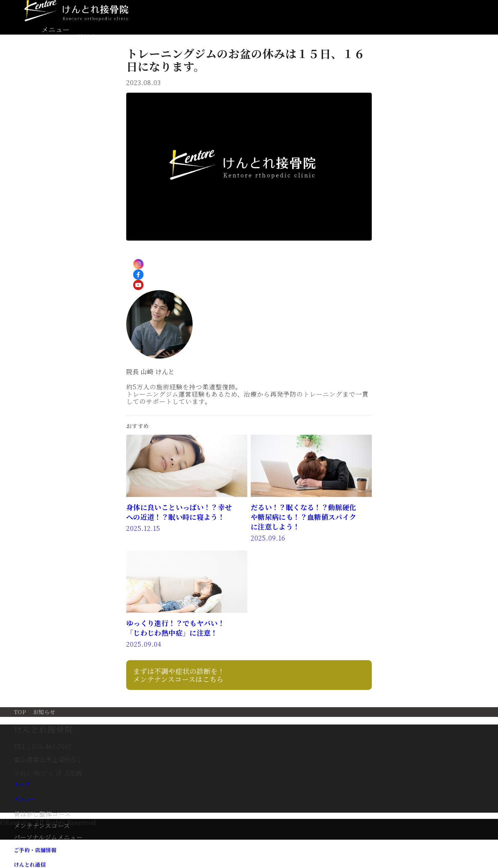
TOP (20, 712)
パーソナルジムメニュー (48, 837)
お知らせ (44, 712)
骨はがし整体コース (42, 814)
